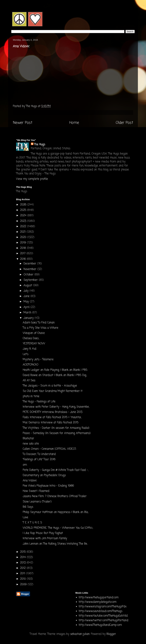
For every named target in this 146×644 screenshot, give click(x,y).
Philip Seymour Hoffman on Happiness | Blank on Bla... (56, 512)
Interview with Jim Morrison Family (45, 538)
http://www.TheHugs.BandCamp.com (100, 625)
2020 (24, 237)
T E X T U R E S (32, 523)
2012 (23, 568)
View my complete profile (32, 179)
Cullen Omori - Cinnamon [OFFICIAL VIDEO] (49, 449)
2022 (24, 227)
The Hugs (40, 145)
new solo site (31, 444)
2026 (24, 205)
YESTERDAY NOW (34, 344)
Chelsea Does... (31, 338)
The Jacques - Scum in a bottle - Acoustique (50, 386)
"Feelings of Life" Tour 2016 (39, 459)
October (29, 275)
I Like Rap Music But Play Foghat (43, 533)
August (28, 285)
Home (74, 123)
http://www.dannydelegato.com (98, 602)
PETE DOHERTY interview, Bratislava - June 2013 (53, 412)
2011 (23, 574)
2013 (23, 563)
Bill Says (28, 507)
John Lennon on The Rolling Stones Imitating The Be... (55, 544)
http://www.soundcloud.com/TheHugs (101, 611)
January (29, 318)
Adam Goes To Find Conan (39, 323)
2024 (24, 216)
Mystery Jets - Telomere (38, 359)
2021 (23, 232)
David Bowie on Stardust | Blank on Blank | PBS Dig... (55, 375)
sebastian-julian (80, 634)
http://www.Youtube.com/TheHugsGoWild (103, 616)
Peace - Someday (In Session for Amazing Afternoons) (57, 433)
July (27, 291)
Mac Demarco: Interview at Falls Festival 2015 (51, 423)
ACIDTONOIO (31, 365)
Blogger (111, 634)
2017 (23, 254)
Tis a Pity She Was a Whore (41, 328)
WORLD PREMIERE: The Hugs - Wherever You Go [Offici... (58, 528)
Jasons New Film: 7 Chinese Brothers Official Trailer (55, 496)
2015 (23, 552)
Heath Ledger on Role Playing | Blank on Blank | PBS (55, 370)
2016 (23, 259)
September (31, 280)
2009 (24, 584)
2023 (24, 221)
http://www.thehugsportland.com (99, 598)
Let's (26, 354)
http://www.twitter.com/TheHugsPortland (104, 620)
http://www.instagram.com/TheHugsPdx (103, 607)
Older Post (124, 123)
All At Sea (29, 380)
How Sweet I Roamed (36, 491)
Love (25, 517)
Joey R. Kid (30, 349)
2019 (24, 243)
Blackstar (28, 438)
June (27, 296)
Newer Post (23, 123)
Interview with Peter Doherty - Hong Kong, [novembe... (56, 407)
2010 (23, 579)
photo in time (31, 396)
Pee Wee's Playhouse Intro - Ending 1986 (48, 486)
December (30, 264)
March (28, 313)
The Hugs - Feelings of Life (39, 402)
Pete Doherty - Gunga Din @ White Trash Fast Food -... (56, 470)
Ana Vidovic (30, 481)
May (27, 302)
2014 (23, 557)
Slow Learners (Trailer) (37, 502)
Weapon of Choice (34, 333)
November (30, 269)
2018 (24, 248)
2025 (24, 210)
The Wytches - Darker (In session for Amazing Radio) (56, 428)
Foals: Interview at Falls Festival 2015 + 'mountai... (52, 417)
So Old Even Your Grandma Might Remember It (53, 391)
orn (25, 465)
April (27, 307)
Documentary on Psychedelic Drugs (44, 475)
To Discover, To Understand (39, 454)
